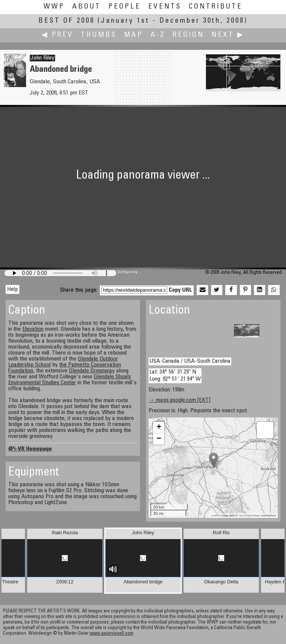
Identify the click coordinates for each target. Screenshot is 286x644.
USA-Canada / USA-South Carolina (190, 361)
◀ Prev (58, 35)
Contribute (216, 7)
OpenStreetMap (249, 515)
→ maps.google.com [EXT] (179, 400)
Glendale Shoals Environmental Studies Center (70, 380)
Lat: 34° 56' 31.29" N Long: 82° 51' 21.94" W (175, 376)
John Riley (42, 58)
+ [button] (159, 427)
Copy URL (180, 290)
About (87, 7)
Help (12, 289)
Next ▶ (228, 35)
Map (134, 35)
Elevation (33, 329)
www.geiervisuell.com (112, 634)
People (125, 7)
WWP (54, 7)
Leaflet (215, 515)
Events (165, 7)
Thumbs (99, 35)
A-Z (158, 35)
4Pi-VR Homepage (30, 449)
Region (188, 35)
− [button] (159, 439)
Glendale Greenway (92, 371)
